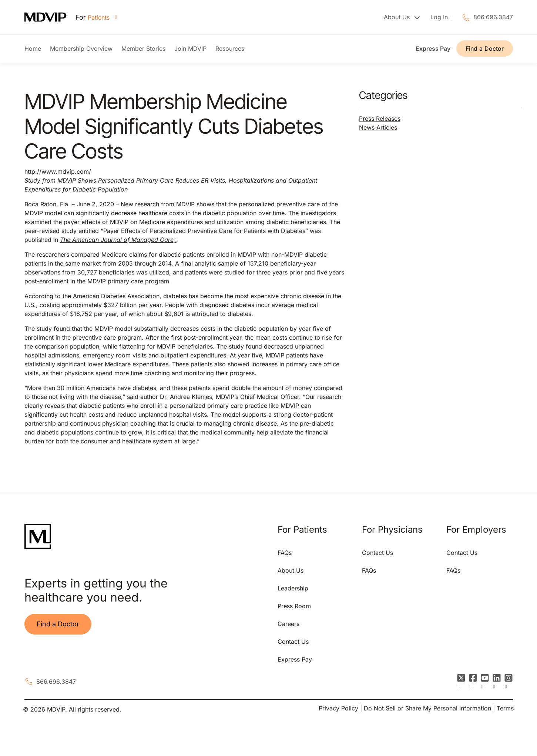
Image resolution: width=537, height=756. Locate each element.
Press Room (294, 606)
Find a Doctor (485, 49)
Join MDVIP (190, 49)
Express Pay (433, 49)
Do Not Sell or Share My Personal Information (427, 708)
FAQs (285, 553)
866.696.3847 (493, 17)
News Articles (378, 127)
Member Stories (143, 49)
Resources (230, 49)
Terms (505, 708)
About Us (291, 570)
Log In (440, 17)
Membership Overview (81, 49)
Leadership (293, 588)
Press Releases (380, 119)
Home (33, 49)
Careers (288, 624)
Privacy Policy (338, 708)
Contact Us (293, 642)
